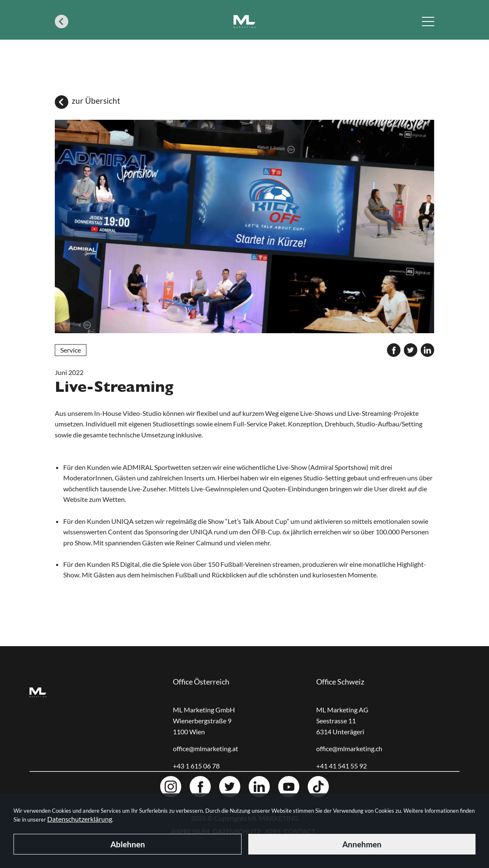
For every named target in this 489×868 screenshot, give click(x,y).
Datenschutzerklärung (80, 819)
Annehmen (362, 844)
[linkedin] (427, 350)
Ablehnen (128, 844)
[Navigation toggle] (428, 22)
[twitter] (411, 350)
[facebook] (394, 350)
